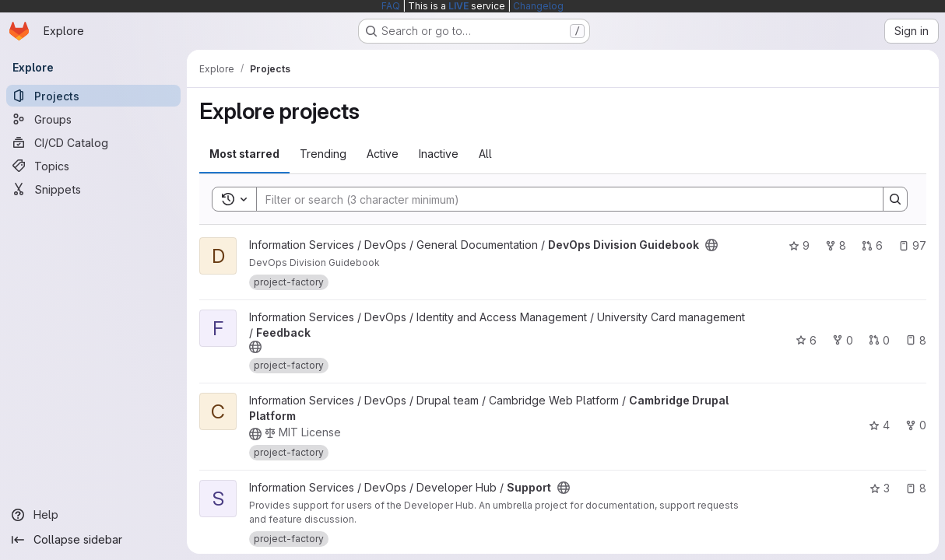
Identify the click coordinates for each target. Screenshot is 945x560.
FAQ (391, 6)
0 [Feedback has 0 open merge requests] (879, 340)
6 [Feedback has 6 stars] (806, 340)
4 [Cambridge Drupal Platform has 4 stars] (879, 425)
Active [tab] (383, 154)
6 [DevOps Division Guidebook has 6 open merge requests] (872, 245)
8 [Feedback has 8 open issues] (916, 340)
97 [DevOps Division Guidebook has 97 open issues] (912, 245)
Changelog (538, 6)
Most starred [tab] (244, 154)
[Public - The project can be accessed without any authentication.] (711, 245)
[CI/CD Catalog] (93, 142)
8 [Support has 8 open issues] (916, 488)
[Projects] (93, 96)
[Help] (93, 515)
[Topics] (93, 166)
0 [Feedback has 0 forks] (843, 340)
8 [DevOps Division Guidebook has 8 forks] (836, 245)
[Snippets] (93, 189)
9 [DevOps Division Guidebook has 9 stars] (799, 245)
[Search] (562, 199)
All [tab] (485, 154)
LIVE (458, 6)
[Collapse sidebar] (93, 540)
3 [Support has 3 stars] (880, 488)
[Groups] (93, 119)
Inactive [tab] (439, 154)
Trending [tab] (323, 154)
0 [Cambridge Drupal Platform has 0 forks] (916, 425)
